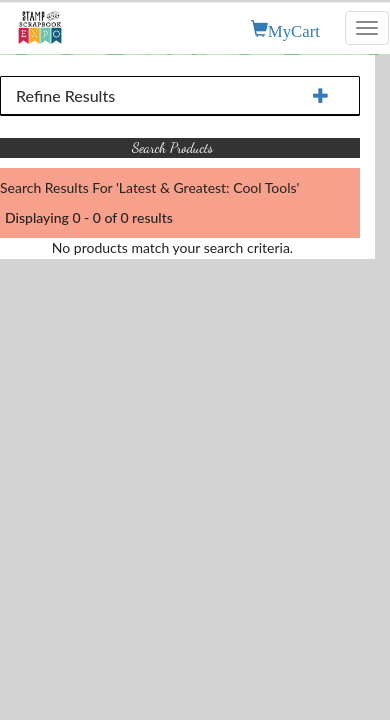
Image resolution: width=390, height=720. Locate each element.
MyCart (294, 29)
